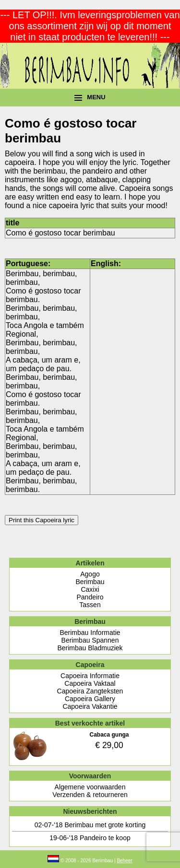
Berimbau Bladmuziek (90, 648)
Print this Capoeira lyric (42, 520)
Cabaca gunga (109, 735)
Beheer (124, 861)
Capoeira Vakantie (90, 706)
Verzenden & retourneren (90, 795)
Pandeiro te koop (105, 838)
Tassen (90, 605)
